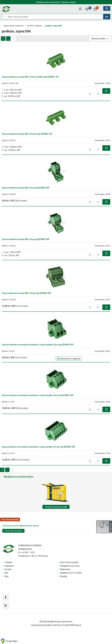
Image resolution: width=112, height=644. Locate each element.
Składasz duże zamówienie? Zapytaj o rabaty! (56, 2)
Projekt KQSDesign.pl (72, 625)
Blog (6, 576)
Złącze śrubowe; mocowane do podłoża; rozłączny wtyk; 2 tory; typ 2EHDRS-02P (38, 345)
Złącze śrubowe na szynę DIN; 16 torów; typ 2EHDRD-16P (27, 134)
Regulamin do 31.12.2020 (71, 573)
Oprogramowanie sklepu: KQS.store (46, 625)
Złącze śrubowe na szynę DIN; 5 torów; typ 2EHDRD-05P (26, 293)
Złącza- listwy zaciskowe (13, 26)
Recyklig (63, 576)
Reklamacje (65, 569)
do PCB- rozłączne (34, 26)
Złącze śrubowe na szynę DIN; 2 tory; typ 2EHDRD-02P (26, 188)
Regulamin (9, 566)
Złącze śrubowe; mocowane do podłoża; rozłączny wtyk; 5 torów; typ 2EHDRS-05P (38, 447)
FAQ (6, 573)
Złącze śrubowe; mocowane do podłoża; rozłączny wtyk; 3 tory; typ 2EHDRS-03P (38, 395)
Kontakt (8, 569)
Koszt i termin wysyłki (69, 562)
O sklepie (8, 562)
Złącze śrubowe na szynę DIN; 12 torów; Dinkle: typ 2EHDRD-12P (30, 77)
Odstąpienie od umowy (70, 566)
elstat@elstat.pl (25, 549)
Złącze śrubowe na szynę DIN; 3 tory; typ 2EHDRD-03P (26, 239)
